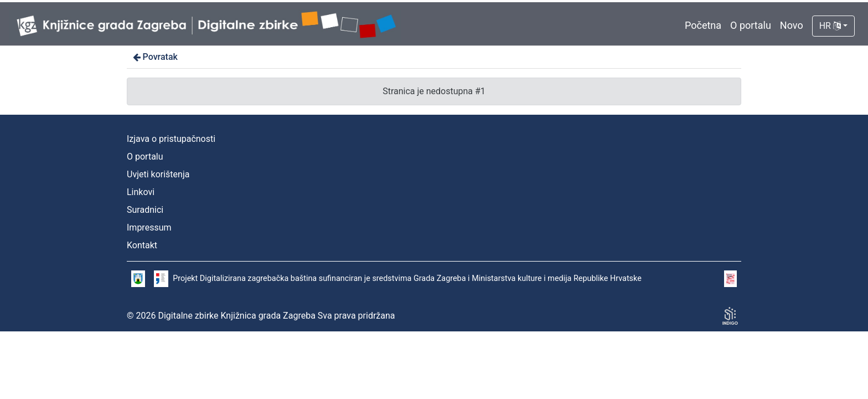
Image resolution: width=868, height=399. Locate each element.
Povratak (154, 57)
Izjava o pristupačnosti (171, 139)
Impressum (149, 227)
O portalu (751, 25)
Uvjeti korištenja (158, 174)
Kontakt (142, 245)
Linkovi (141, 192)
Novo (792, 25)
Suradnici (145, 210)
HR (830, 26)
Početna (703, 25)
